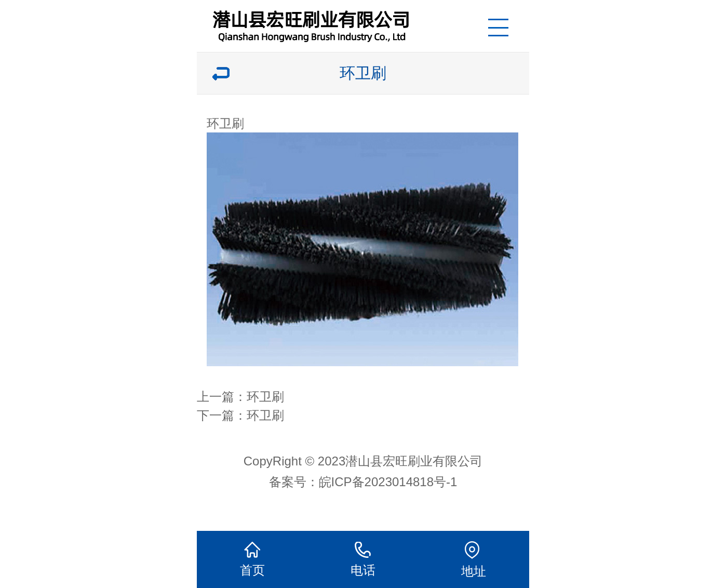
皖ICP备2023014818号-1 (388, 482)
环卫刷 (265, 397)
